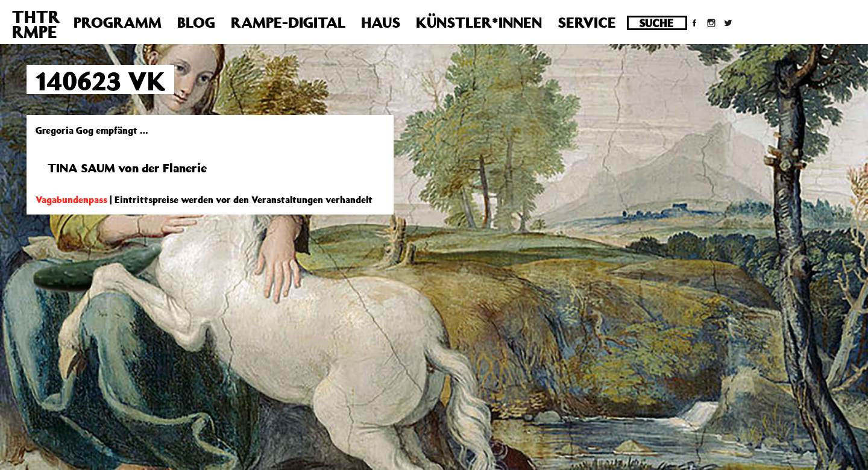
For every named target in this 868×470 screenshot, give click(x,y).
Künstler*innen (479, 22)
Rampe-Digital (288, 22)
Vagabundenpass (71, 199)
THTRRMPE (36, 24)
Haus (381, 22)
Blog (196, 22)
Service (587, 22)
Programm (118, 22)
